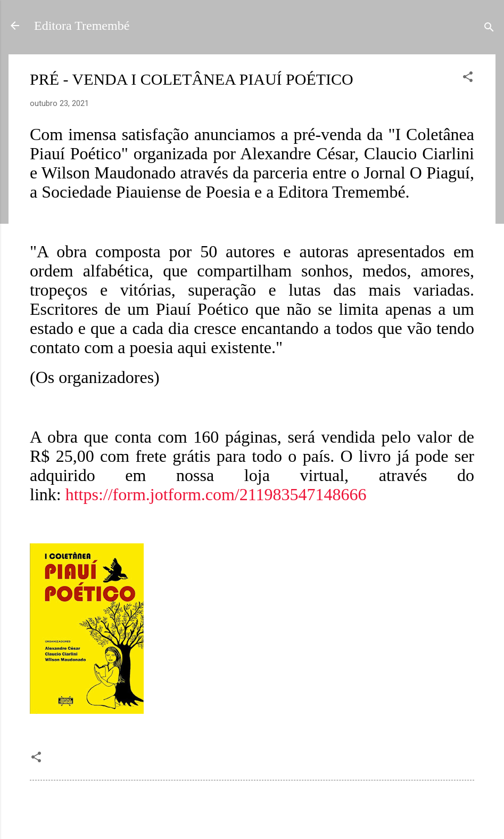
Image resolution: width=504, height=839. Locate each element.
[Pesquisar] (489, 29)
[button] (468, 79)
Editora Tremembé (82, 26)
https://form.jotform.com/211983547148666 (216, 494)
